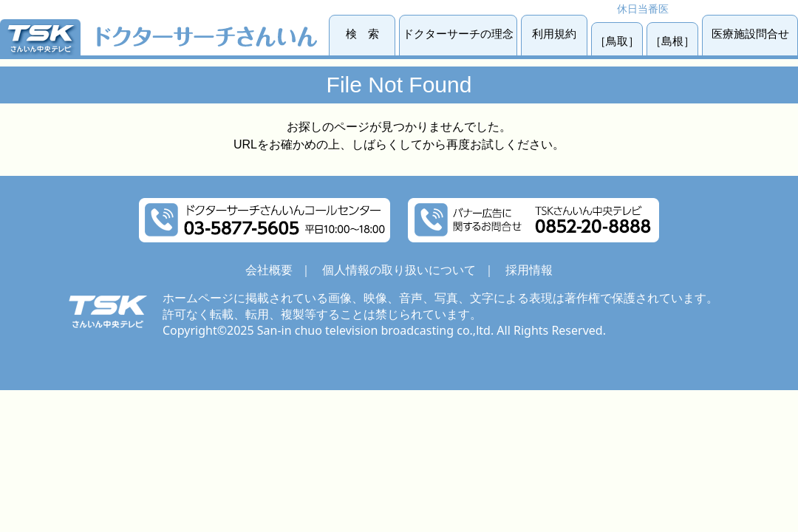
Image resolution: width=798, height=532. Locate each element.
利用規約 (554, 34)
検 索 (362, 34)
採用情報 (529, 270)
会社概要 (269, 270)
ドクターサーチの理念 (458, 34)
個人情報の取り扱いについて (399, 270)
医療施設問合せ (750, 34)
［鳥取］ (617, 41)
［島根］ (672, 41)
